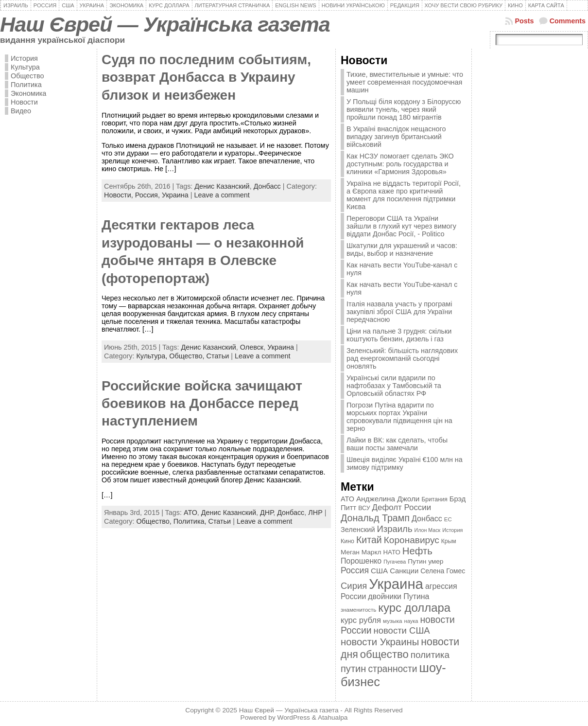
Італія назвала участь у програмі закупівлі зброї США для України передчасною (399, 312)
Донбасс (267, 186)
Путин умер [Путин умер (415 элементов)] (425, 561)
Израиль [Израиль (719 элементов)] (394, 529)
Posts (524, 21)
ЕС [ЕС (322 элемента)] (448, 519)
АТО (190, 513)
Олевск (252, 347)
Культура (25, 67)
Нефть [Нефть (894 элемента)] (417, 551)
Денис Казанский (222, 186)
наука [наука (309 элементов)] (411, 621)
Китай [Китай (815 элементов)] (369, 540)
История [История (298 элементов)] (452, 530)
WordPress (294, 717)
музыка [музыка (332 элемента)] (393, 621)
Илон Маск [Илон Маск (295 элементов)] (428, 530)
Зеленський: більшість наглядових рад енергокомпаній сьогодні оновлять (402, 358)
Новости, (120, 195)
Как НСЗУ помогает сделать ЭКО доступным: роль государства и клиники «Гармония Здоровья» (400, 164)
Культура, (153, 356)
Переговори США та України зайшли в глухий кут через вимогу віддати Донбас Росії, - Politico (401, 226)
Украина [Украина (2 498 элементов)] (396, 584)
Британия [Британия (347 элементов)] (434, 499)
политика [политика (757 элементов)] (430, 655)
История (24, 58)
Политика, (191, 521)
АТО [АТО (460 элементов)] (347, 499)
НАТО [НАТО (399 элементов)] (392, 552)
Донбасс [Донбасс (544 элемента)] (427, 518)
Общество (27, 76)
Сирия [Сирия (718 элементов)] (354, 586)
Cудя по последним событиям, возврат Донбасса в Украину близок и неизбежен (206, 77)
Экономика (28, 93)
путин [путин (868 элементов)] (353, 669)
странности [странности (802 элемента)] (392, 669)
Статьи (218, 356)
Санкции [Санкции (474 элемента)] (404, 571)
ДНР (267, 513)
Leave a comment (222, 195)
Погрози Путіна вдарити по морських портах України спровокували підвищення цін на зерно (399, 417)
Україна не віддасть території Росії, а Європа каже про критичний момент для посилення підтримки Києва (404, 195)
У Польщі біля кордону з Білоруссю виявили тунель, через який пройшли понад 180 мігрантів (404, 109)
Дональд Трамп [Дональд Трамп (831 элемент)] (375, 518)
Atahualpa (333, 717)
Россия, (148, 195)
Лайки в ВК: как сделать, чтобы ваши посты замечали (397, 444)
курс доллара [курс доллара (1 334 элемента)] (414, 608)
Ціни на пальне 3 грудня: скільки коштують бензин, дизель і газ (399, 335)
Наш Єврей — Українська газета (165, 24)
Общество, (188, 356)
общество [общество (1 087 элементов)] (384, 654)
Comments (568, 21)
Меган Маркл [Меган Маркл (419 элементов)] (361, 552)
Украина (175, 195)
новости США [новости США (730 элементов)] (402, 630)
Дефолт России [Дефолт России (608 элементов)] (402, 507)
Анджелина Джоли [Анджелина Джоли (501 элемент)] (388, 499)
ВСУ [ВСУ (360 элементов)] (364, 508)
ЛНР (315, 513)
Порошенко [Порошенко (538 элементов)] (361, 561)
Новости (24, 102)
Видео (21, 111)
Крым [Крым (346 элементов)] (449, 541)
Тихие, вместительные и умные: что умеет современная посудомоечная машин (405, 82)
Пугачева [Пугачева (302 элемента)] (395, 562)
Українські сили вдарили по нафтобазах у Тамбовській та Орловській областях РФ (394, 386)
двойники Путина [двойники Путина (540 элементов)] (398, 596)
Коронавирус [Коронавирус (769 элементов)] (412, 540)
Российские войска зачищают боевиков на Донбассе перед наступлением (202, 404)
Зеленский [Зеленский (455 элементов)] (358, 530)
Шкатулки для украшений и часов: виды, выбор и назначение (402, 249)
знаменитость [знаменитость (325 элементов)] (358, 610)
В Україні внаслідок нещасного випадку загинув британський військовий (396, 137)
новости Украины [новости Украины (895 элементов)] (380, 642)
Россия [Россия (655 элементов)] (355, 570)
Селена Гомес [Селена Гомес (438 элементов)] (443, 571)
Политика (26, 85)
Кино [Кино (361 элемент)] (347, 541)
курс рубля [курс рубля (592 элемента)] (361, 620)
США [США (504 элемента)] (379, 571)
